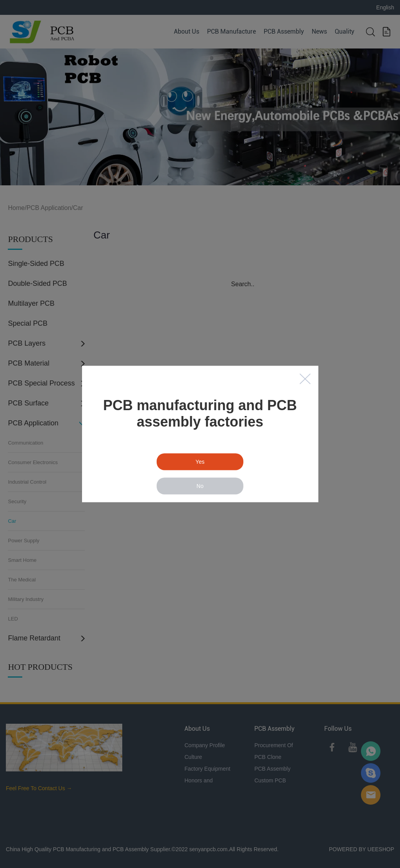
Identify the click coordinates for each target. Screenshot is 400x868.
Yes (200, 462)
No (200, 486)
